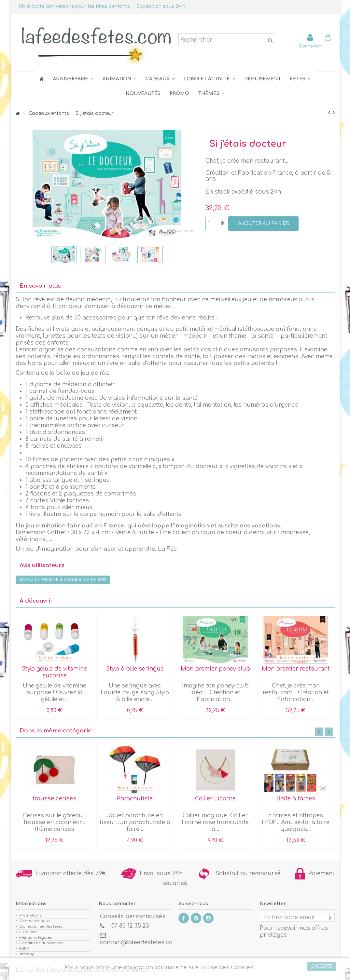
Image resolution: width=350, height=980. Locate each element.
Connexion (310, 46)
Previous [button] (319, 732)
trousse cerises (54, 799)
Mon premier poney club (215, 669)
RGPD (24, 949)
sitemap (27, 954)
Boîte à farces (296, 799)
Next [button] (329, 732)
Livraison (28, 932)
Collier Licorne (215, 799)
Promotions (30, 915)
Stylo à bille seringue (135, 669)
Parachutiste (135, 799)
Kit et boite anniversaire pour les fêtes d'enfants (74, 6)
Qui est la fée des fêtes (41, 926)
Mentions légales (35, 938)
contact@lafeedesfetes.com (139, 942)
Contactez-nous (35, 921)
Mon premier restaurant (296, 669)
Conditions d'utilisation (41, 943)
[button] (300, 79)
